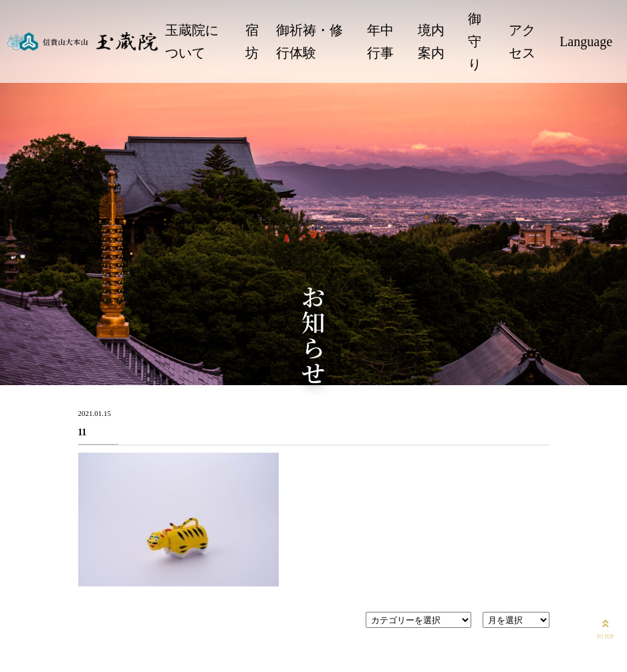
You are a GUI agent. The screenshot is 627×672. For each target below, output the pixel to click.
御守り (475, 41)
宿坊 (252, 41)
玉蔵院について (192, 41)
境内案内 (431, 41)
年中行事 (380, 41)
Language (586, 41)
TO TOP (605, 628)
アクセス (522, 41)
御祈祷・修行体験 (309, 41)
